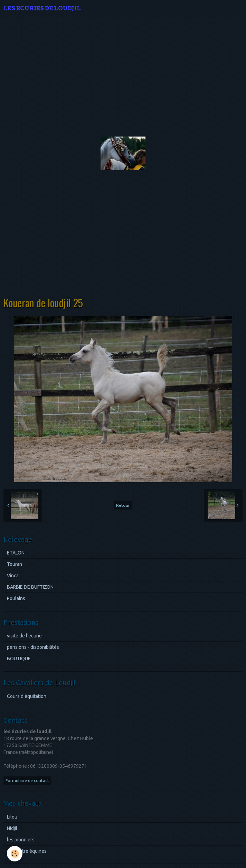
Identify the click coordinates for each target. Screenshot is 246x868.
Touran (15, 564)
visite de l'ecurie (24, 636)
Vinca (13, 576)
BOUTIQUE (19, 659)
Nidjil (12, 828)
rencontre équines (27, 851)
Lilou (12, 817)
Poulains (16, 598)
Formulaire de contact (27, 780)
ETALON (16, 553)
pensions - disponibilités (33, 647)
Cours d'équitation (27, 696)
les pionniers (21, 840)
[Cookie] (15, 854)
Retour (123, 505)
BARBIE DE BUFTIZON (30, 587)
